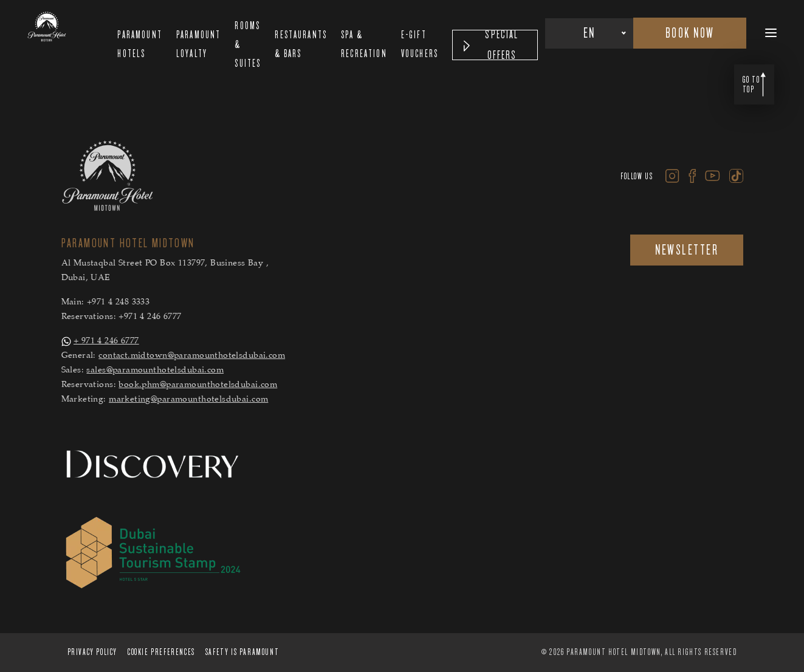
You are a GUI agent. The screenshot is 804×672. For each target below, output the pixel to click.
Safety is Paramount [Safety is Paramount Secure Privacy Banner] (242, 652)
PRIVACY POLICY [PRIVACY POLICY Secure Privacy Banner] (92, 652)
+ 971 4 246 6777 (106, 341)
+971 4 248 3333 (118, 303)
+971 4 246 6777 (150, 317)
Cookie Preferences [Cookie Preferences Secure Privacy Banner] (161, 652)
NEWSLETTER (687, 250)
